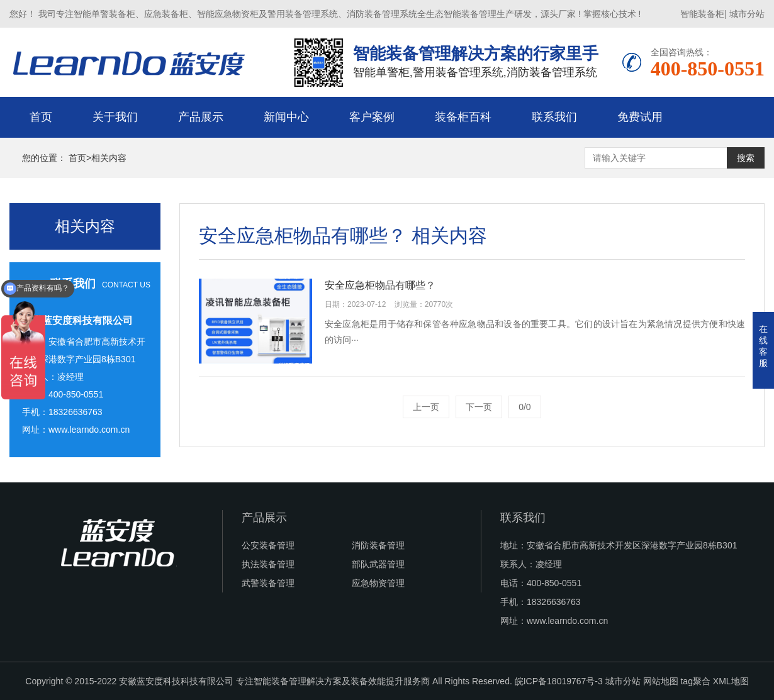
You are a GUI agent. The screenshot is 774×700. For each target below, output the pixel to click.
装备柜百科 (463, 117)
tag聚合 (695, 681)
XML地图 (731, 681)
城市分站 (747, 14)
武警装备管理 (268, 583)
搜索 (746, 158)
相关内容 (109, 158)
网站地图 (661, 681)
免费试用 (640, 117)
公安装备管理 (268, 545)
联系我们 (554, 117)
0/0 (524, 407)
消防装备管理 (378, 545)
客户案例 (372, 117)
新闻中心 (286, 117)
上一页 (426, 407)
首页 (41, 117)
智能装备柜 (702, 14)
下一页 (479, 407)
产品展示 (201, 117)
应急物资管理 (378, 583)
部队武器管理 (378, 564)
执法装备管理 (268, 564)
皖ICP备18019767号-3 (559, 681)
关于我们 (115, 117)
